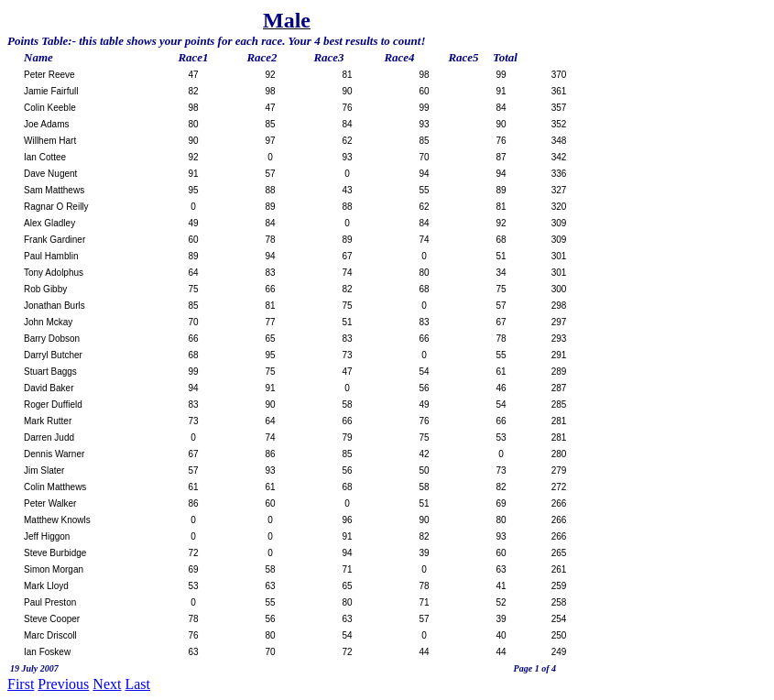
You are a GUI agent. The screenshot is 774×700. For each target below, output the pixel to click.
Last (137, 684)
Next (107, 684)
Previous (63, 684)
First (21, 684)
